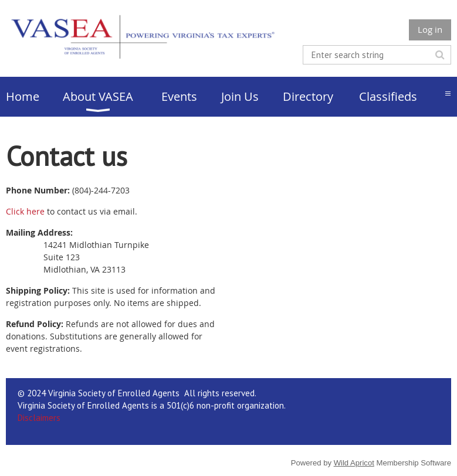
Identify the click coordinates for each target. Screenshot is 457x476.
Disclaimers (39, 418)
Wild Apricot (354, 463)
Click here (25, 211)
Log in (430, 29)
